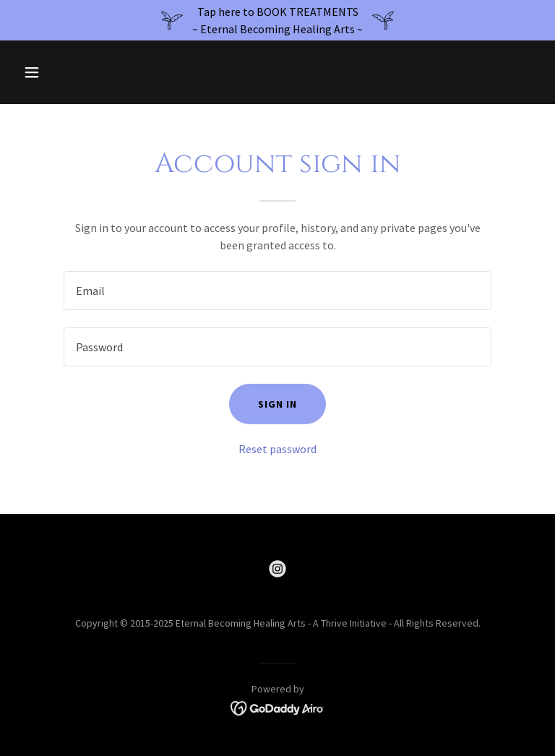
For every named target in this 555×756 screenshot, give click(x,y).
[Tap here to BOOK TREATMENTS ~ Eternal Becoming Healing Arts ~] (277, 20)
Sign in (277, 404)
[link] (277, 569)
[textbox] (277, 291)
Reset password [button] (277, 449)
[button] (56, 72)
